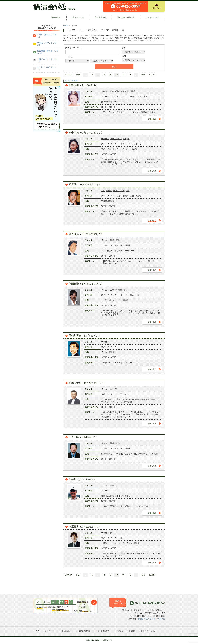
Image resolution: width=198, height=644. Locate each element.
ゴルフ (104, 485)
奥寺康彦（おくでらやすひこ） (86, 234)
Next (143, 75)
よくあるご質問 (153, 17)
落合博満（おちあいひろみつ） (48, 52)
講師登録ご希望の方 (126, 17)
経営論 (109, 191)
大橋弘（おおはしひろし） (47, 36)
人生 (103, 191)
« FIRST (68, 75)
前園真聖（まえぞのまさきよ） (86, 284)
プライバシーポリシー (149, 631)
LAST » (152, 75)
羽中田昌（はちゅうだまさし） (86, 132)
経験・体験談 (121, 91)
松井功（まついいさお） (82, 479)
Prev (78, 75)
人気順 (67, 80)
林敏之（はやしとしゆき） (47, 44)
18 (123, 75)
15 (104, 75)
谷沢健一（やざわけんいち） (85, 184)
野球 (127, 191)
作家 (125, 139)
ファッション (116, 139)
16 (110, 75)
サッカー (105, 139)
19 (130, 75)
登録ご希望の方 (84, 631)
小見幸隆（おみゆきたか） (84, 437)
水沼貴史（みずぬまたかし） (85, 527)
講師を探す (56, 17)
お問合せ (120, 631)
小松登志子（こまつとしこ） (48, 60)
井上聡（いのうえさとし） (47, 68)
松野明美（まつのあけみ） (84, 85)
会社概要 (132, 631)
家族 (112, 91)
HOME (66, 26)
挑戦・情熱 (115, 240)
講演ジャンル (78, 17)
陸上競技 (131, 91)
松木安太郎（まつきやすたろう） (87, 383)
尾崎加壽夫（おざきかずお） (85, 336)
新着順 (75, 80)
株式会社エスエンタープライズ (152, 619)
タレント (105, 91)
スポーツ (112, 485)
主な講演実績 (101, 17)
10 (92, 75)
